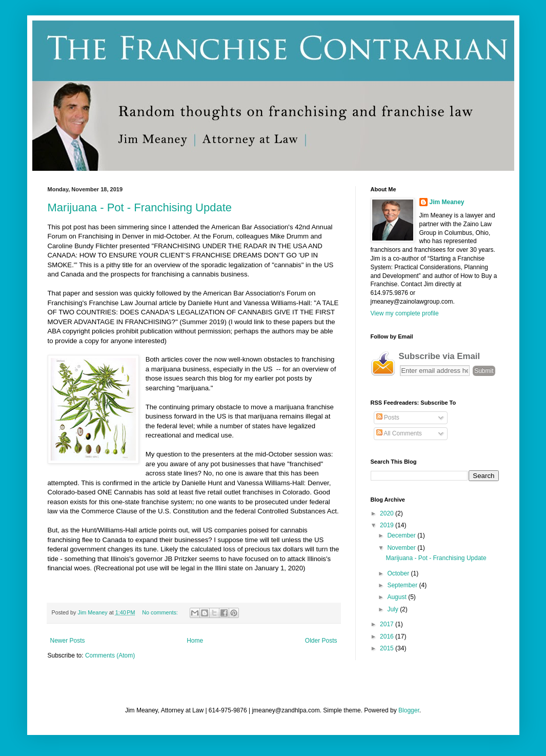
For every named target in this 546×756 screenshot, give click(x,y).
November (402, 548)
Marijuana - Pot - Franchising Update (140, 207)
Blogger (409, 710)
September (403, 585)
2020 (388, 513)
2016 (388, 636)
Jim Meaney (447, 202)
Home (195, 641)
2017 (388, 624)
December (402, 535)
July (393, 609)
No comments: (161, 612)
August (398, 597)
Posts (388, 417)
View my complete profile (405, 313)
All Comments (399, 433)
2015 (388, 648)
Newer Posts (68, 641)
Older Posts (321, 641)
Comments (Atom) (110, 655)
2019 (388, 525)
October (399, 573)
